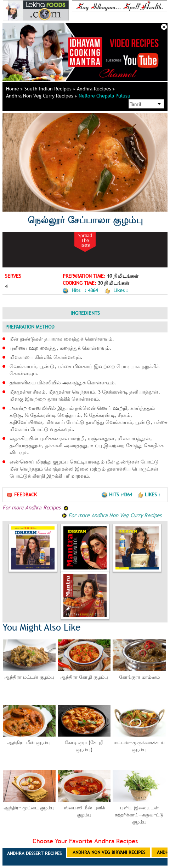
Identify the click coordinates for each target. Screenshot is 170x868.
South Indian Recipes (50, 89)
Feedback (22, 495)
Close (164, 27)
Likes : (149, 495)
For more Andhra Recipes (36, 507)
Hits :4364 (117, 495)
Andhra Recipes (96, 89)
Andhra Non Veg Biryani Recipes (109, 852)
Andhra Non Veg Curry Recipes (41, 96)
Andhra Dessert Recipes (34, 853)
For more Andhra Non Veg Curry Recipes (112, 515)
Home (14, 89)
